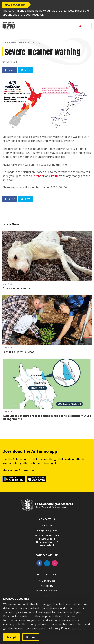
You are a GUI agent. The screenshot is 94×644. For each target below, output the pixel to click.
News (13, 42)
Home (5, 42)
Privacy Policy (60, 628)
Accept (12, 637)
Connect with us (47, 555)
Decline (31, 637)
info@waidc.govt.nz (47, 531)
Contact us (47, 519)
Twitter (55, 176)
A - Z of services (47, 581)
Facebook (39, 176)
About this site (47, 574)
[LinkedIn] (47, 563)
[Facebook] (39, 563)
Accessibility (47, 586)
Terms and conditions (47, 591)
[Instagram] (55, 563)
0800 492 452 (47, 526)
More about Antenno (16, 470)
